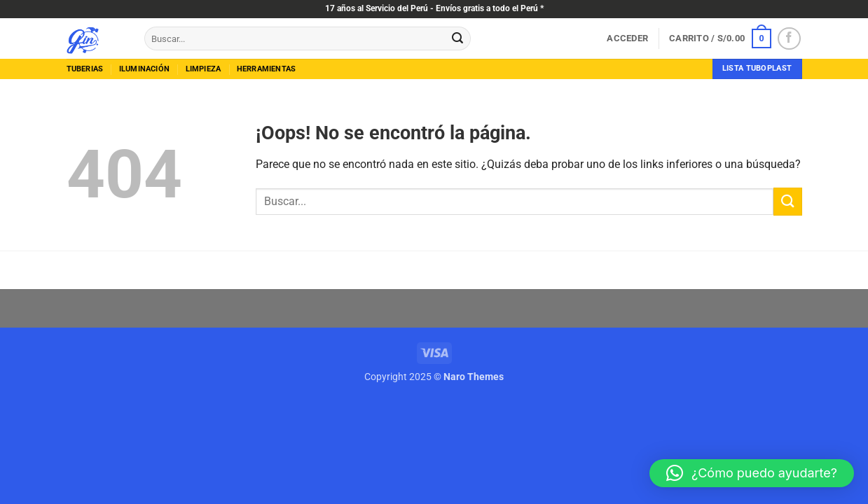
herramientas (267, 69)
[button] (627, 38)
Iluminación (144, 69)
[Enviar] (457, 38)
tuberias (85, 69)
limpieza (204, 69)
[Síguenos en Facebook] (789, 39)
